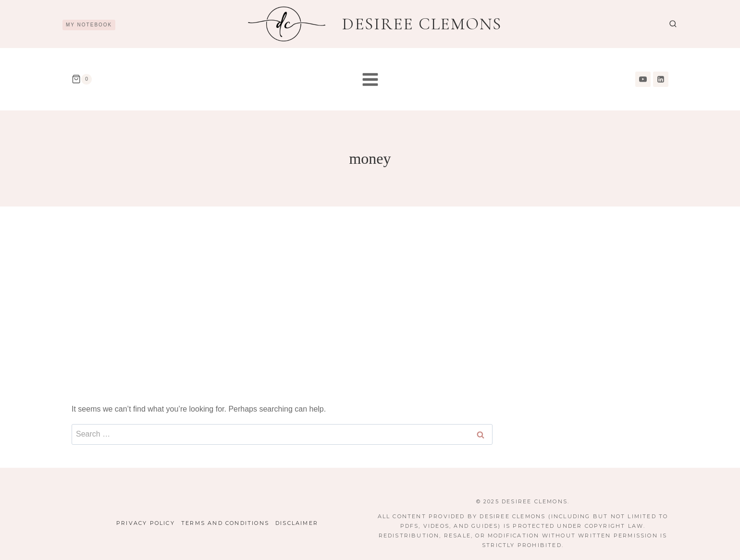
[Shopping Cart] (82, 79)
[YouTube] (643, 79)
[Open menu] (370, 79)
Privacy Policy (146, 523)
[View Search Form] (673, 24)
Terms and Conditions (225, 523)
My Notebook (89, 25)
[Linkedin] (661, 79)
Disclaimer (297, 523)
